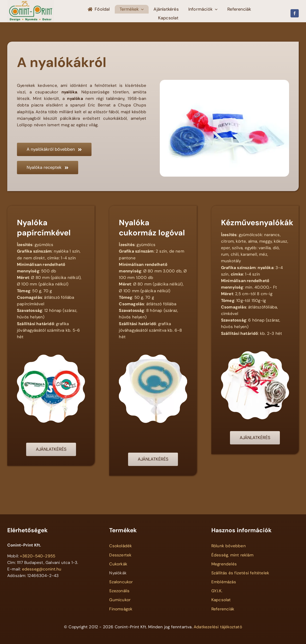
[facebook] (295, 13)
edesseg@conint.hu (42, 569)
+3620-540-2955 (38, 556)
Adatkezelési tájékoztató (218, 627)
